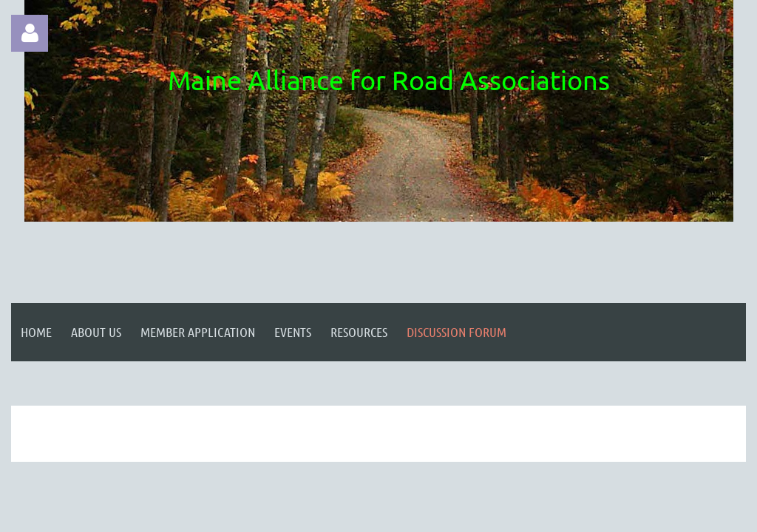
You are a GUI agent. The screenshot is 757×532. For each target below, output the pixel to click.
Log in (30, 33)
